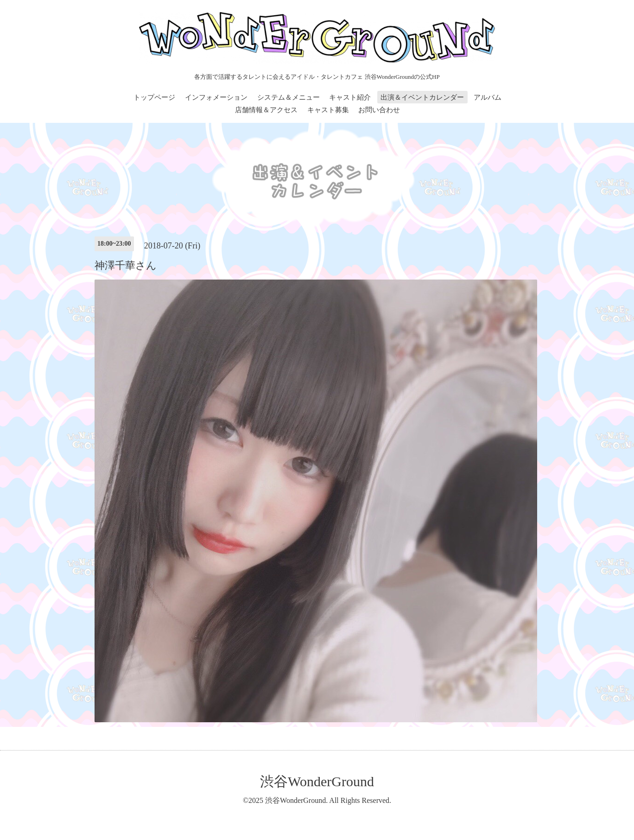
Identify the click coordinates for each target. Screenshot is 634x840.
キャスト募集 (328, 110)
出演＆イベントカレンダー (422, 97)
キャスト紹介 (350, 97)
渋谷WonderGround (317, 781)
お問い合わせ (379, 110)
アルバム (488, 97)
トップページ (154, 97)
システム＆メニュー (288, 97)
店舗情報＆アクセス (266, 110)
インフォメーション (216, 97)
